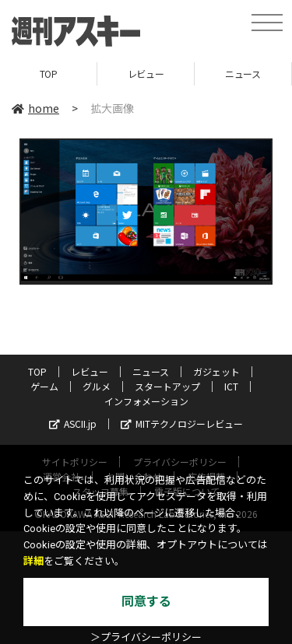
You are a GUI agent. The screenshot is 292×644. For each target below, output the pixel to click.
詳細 (33, 561)
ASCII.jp (73, 423)
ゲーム (44, 386)
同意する (146, 602)
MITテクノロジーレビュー (182, 423)
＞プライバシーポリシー (146, 637)
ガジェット (216, 371)
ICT (231, 386)
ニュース (243, 73)
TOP (49, 73)
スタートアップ (167, 386)
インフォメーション (146, 401)
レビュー (146, 73)
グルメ (97, 386)
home (35, 108)
